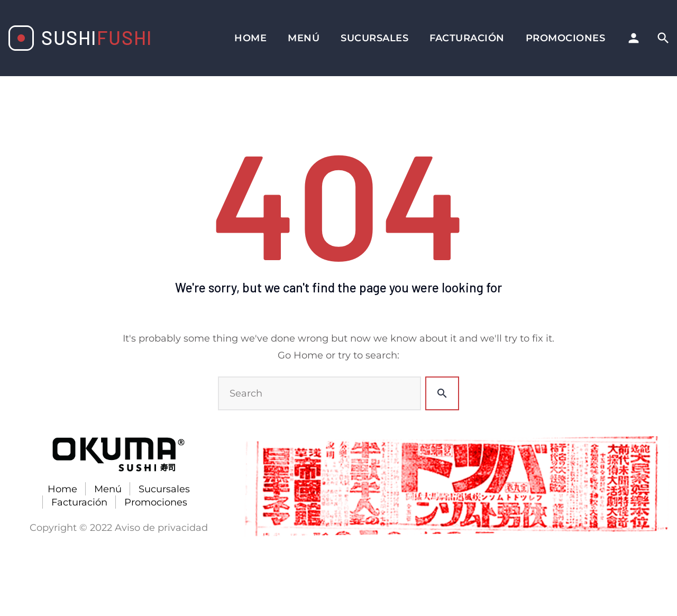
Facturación (467, 38)
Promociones (566, 38)
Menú (304, 38)
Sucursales (374, 38)
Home (250, 38)
